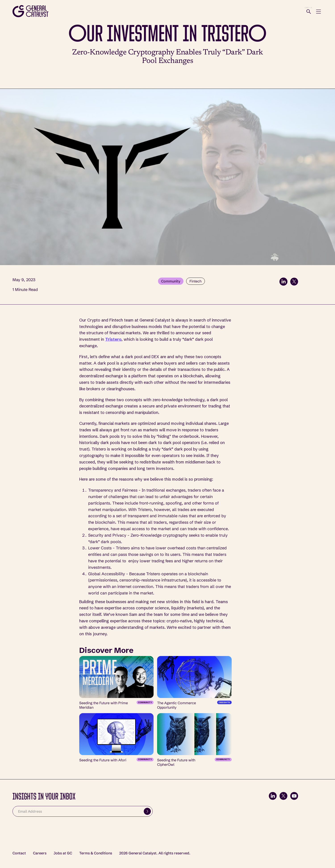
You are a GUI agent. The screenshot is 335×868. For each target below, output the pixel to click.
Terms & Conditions (96, 853)
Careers (40, 853)
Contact (19, 853)
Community (171, 281)
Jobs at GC (63, 853)
